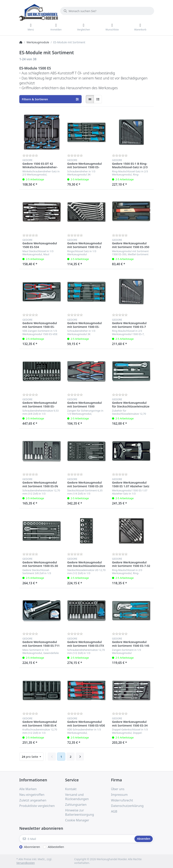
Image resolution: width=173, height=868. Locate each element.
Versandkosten (26, 863)
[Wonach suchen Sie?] (107, 11)
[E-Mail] (76, 839)
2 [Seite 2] (71, 757)
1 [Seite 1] (61, 757)
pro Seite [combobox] (30, 757)
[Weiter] (80, 757)
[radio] (90, 99)
